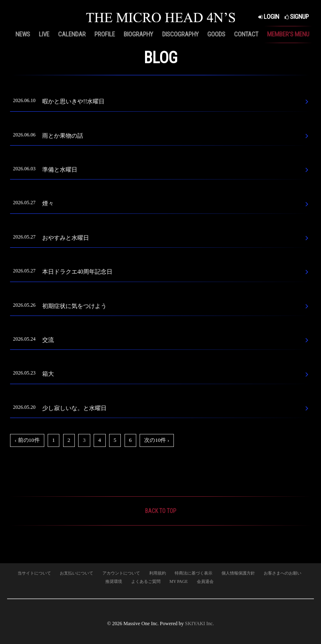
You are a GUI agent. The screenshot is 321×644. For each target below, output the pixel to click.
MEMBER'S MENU (288, 34)
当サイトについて (34, 573)
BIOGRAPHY (138, 34)
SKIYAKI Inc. (200, 623)
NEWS (23, 34)
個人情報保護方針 (238, 573)
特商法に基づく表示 (194, 573)
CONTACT (246, 34)
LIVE (44, 34)
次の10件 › (157, 440)
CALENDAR (72, 34)
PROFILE (105, 34)
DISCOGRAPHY (180, 34)
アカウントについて (121, 573)
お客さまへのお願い (283, 573)
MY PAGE (179, 581)
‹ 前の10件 (27, 440)
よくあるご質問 (146, 581)
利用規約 (158, 573)
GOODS (216, 34)
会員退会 (205, 581)
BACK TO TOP (161, 511)
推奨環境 (114, 581)
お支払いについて (76, 573)
